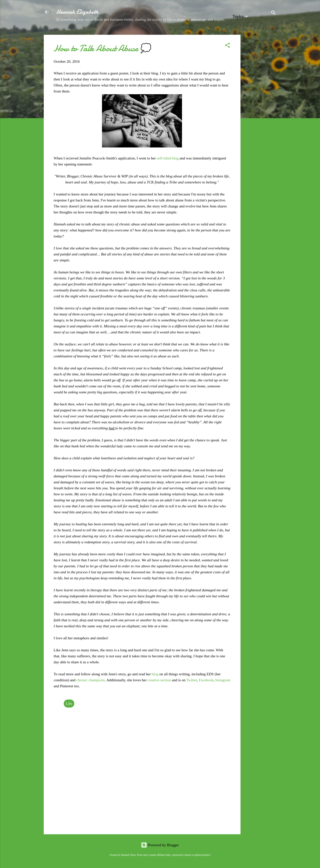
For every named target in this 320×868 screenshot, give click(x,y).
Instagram (223, 680)
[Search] (273, 14)
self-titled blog (168, 158)
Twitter (192, 680)
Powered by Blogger (160, 845)
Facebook (206, 680)
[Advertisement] (260, 110)
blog (155, 674)
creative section (159, 680)
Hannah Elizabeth (77, 12)
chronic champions (90, 680)
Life (69, 704)
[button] (227, 46)
